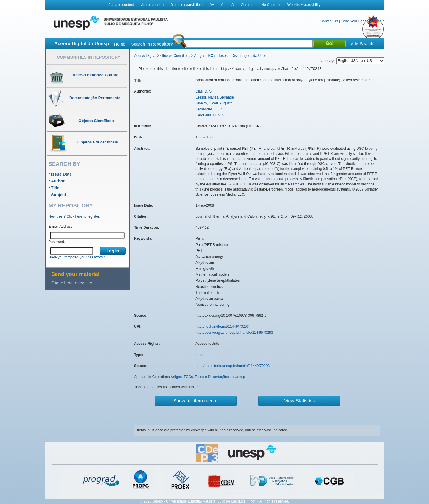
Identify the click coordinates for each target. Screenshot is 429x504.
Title (55, 188)
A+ (212, 5)
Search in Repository (152, 44)
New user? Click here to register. (74, 216)
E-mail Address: (61, 227)
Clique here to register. (72, 283)
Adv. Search (362, 44)
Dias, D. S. (204, 91)
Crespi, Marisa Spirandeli (215, 97)
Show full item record (196, 401)
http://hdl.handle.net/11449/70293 (222, 327)
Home (120, 44)
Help (381, 21)
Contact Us (329, 21)
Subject (59, 195)
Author (58, 181)
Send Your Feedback (357, 21)
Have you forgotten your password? (77, 257)
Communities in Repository (88, 57)
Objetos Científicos (175, 56)
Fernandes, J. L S (209, 109)
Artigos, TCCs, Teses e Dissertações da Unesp (231, 56)
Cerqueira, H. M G (210, 115)
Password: (57, 242)
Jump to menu (152, 5)
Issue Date (61, 174)
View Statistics (300, 401)
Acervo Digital (145, 56)
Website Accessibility (304, 5)
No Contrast (271, 5)
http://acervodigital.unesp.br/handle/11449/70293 (234, 333)
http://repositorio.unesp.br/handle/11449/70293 (233, 366)
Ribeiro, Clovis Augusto (214, 103)
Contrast (247, 5)
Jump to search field (187, 5)
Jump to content (121, 5)
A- (223, 5)
